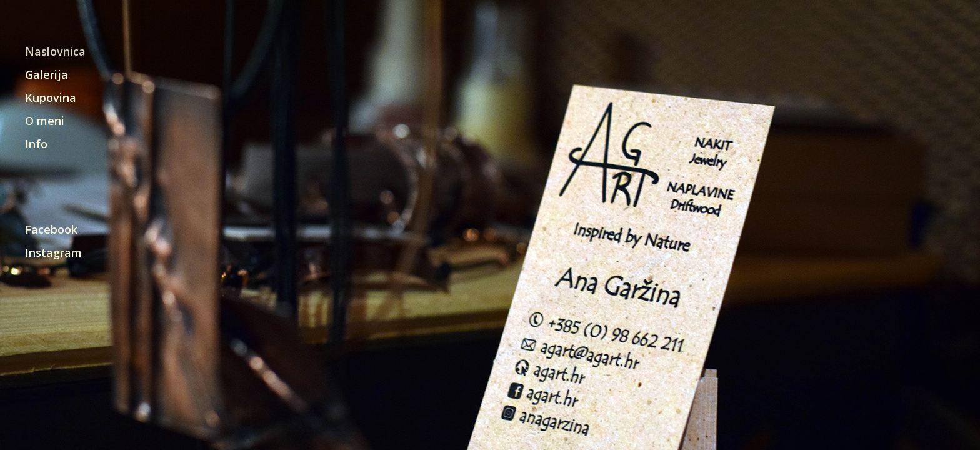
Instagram (53, 253)
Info (36, 145)
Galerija (47, 75)
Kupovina (51, 98)
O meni (45, 122)
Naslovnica (55, 52)
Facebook (51, 230)
